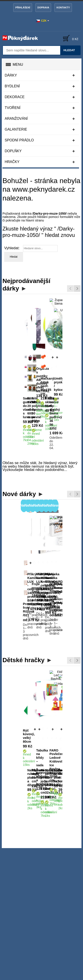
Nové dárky (19, 434)
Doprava (43, 7)
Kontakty (63, 7)
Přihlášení (23, 7)
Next (77, 289)
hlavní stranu (35, 220)
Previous (70, 289)
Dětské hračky (23, 557)
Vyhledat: (12, 248)
